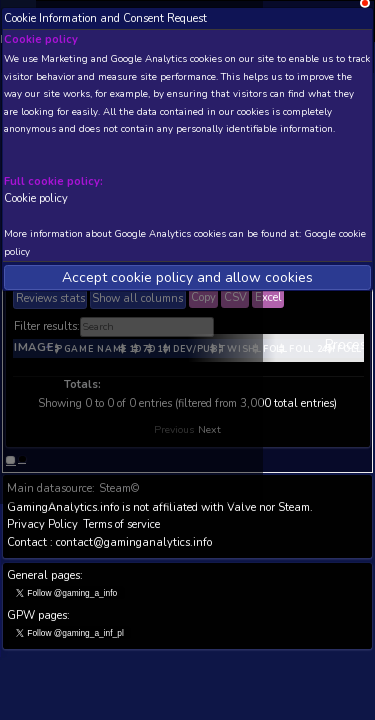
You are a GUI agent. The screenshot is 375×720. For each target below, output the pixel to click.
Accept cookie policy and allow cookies (187, 277)
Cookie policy (36, 198)
